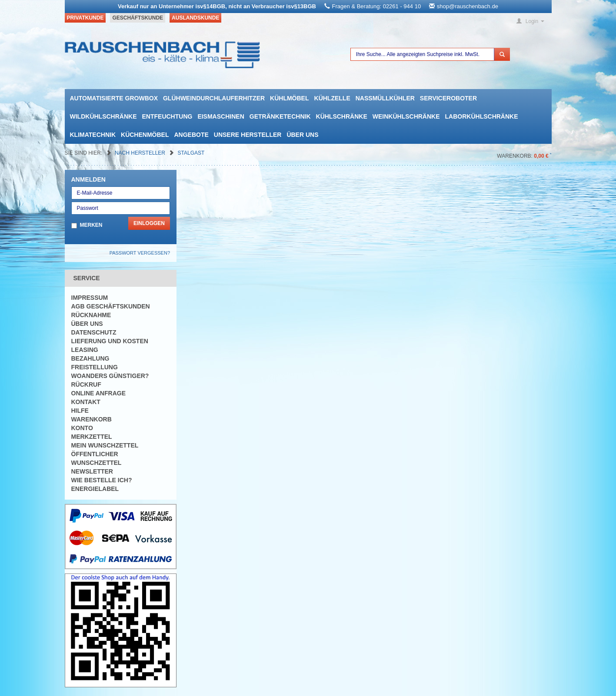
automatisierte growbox (114, 98)
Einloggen (149, 223)
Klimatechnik (93, 135)
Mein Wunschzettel (105, 445)
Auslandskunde (195, 18)
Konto (82, 428)
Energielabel (95, 489)
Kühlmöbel (289, 98)
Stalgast (191, 153)
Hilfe (80, 411)
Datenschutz (94, 332)
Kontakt (86, 402)
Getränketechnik (280, 116)
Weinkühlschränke (406, 116)
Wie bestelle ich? (102, 480)
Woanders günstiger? (110, 376)
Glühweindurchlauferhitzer (214, 98)
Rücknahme (91, 315)
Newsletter (92, 471)
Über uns (302, 135)
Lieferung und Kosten (110, 341)
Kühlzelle (332, 98)
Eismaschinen (221, 116)
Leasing (85, 350)
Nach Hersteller (141, 153)
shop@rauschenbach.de (468, 6)
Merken (91, 225)
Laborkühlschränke (482, 116)
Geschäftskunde (138, 18)
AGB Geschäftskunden (111, 306)
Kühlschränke (342, 116)
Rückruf (86, 384)
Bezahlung (90, 358)
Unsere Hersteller (248, 135)
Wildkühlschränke (103, 116)
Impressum (90, 298)
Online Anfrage (98, 393)
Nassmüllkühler (385, 98)
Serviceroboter (448, 98)
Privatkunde (85, 18)
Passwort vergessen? (140, 253)
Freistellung (95, 367)
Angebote (191, 135)
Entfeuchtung (167, 116)
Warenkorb (92, 419)
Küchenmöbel (145, 135)
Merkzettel (92, 437)
